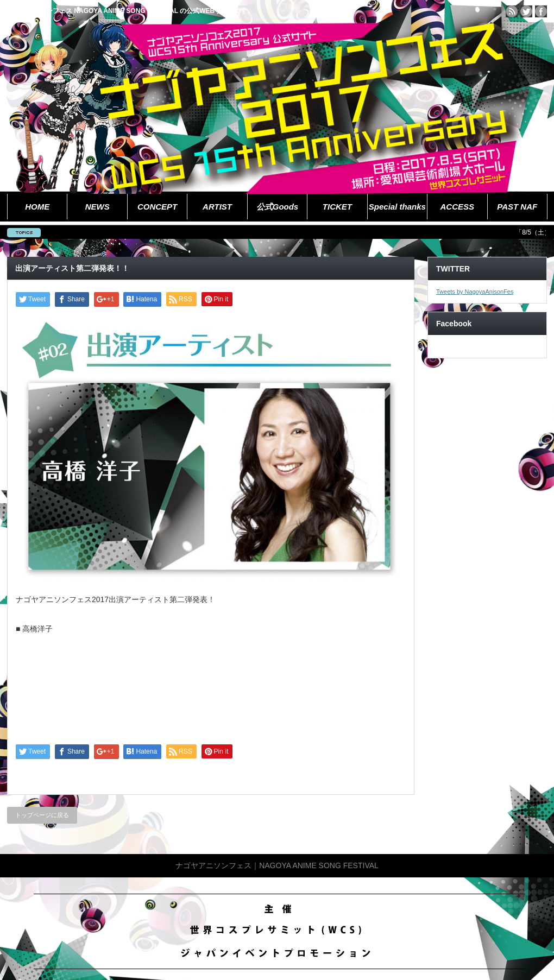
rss (512, 11)
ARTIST (217, 207)
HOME (37, 207)
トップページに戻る (42, 815)
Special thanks (397, 207)
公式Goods (278, 207)
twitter (526, 11)
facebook (541, 11)
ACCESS (458, 207)
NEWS (97, 207)
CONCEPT (157, 207)
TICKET (337, 207)
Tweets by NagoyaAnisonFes (475, 292)
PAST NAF (517, 207)
